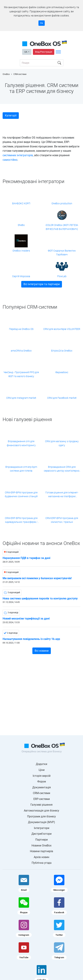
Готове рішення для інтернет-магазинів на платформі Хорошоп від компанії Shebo (62, 495)
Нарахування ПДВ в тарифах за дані (26, 558)
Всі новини (42, 651)
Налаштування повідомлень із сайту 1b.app (31, 639)
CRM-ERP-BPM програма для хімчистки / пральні (62, 520)
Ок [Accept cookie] (42, 23)
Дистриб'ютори (41, 834)
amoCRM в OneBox (21, 351)
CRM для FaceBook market (62, 398)
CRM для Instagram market (21, 398)
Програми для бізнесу (41, 816)
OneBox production (62, 203)
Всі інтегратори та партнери (42, 284)
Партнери (41, 840)
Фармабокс (62, 372)
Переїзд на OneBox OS (21, 329)
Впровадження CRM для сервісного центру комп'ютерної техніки (62, 469)
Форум (42, 781)
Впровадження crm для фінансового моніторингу (21, 443)
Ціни (42, 770)
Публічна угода (42, 863)
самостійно (10, 160)
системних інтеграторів (18, 155)
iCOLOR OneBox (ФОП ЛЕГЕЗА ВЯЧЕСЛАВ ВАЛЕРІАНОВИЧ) (62, 227)
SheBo (21, 225)
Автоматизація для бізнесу (41, 811)
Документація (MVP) (41, 822)
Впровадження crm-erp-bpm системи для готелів (21, 469)
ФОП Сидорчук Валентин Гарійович (62, 253)
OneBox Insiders (21, 251)
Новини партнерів (41, 851)
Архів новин (41, 857)
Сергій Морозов (21, 276)
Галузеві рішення (41, 805)
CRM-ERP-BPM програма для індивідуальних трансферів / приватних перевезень (21, 520)
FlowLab (62, 276)
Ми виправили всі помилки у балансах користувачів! (37, 578)
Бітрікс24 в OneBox (62, 351)
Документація (42, 787)
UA (26, 52)
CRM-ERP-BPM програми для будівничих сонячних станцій (21, 494)
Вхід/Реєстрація (44, 52)
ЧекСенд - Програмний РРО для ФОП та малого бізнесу (21, 374)
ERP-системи (42, 799)
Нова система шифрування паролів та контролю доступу (40, 599)
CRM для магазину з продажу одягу (62, 443)
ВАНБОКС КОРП (21, 203)
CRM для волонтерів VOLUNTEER (62, 329)
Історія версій (42, 776)
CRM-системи (41, 793)
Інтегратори (42, 828)
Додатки (41, 764)
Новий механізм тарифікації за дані (26, 619)
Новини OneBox (41, 845)
